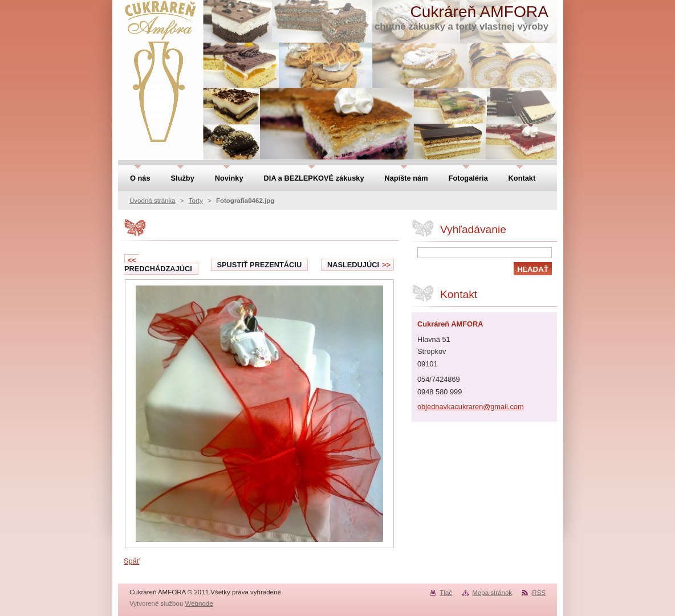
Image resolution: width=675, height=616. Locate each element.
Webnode (199, 603)
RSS (539, 593)
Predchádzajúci (158, 264)
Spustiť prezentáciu (260, 265)
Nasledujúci (359, 265)
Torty (196, 201)
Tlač (446, 593)
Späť (132, 561)
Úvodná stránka (153, 201)
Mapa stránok (492, 593)
